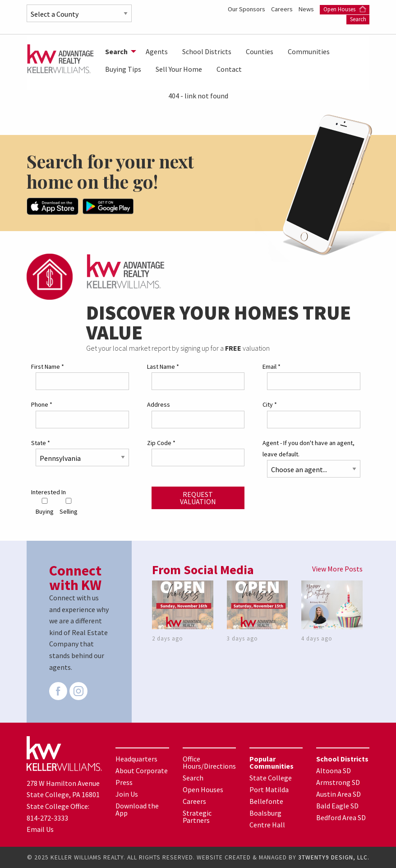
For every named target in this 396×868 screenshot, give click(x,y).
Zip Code (161, 443)
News (307, 9)
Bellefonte (266, 801)
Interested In (48, 492)
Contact (229, 69)
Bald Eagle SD (337, 806)
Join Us (127, 794)
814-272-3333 (47, 818)
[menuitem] (118, 51)
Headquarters (136, 759)
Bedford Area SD (341, 817)
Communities (309, 51)
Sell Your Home (179, 69)
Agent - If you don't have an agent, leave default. (309, 448)
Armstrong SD (338, 782)
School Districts (207, 51)
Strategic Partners (197, 817)
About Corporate (142, 771)
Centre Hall (267, 825)
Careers (283, 9)
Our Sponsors (247, 9)
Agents (157, 51)
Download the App (137, 809)
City (270, 404)
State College (271, 778)
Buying (45, 507)
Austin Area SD (338, 794)
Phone (42, 404)
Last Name (163, 367)
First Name (48, 367)
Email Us (40, 829)
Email (272, 367)
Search (358, 19)
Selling (69, 507)
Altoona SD (334, 771)
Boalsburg (265, 813)
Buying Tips (123, 69)
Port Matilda (269, 789)
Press (124, 782)
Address (159, 404)
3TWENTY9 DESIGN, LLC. (334, 857)
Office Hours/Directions (209, 762)
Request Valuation (198, 498)
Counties (260, 51)
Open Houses (345, 9)
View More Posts (337, 569)
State (41, 443)
